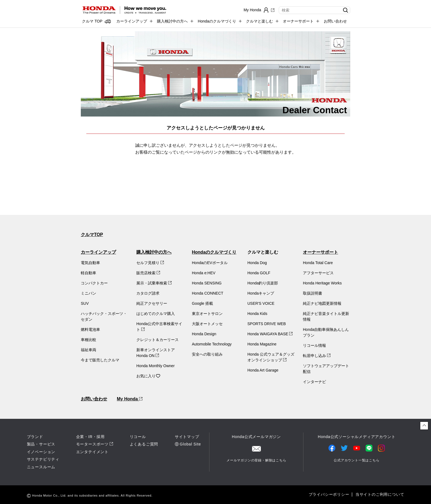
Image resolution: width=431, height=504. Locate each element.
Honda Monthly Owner (155, 366)
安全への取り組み (207, 354)
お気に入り (148, 376)
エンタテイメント (92, 452)
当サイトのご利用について (380, 494)
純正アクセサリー (152, 303)
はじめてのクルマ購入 (156, 314)
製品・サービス (41, 444)
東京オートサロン (207, 314)
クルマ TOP (92, 21)
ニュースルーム (41, 467)
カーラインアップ (98, 252)
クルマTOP (92, 235)
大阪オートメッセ (207, 324)
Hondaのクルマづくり (214, 252)
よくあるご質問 (144, 444)
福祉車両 (89, 350)
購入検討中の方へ (154, 252)
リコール (138, 437)
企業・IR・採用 (90, 437)
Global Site (190, 444)
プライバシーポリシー (329, 494)
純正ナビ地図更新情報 (322, 303)
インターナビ (314, 382)
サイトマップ (187, 437)
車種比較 (89, 340)
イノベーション (41, 452)
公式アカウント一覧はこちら (357, 460)
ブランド (35, 437)
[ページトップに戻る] (424, 426)
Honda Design (204, 334)
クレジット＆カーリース (158, 340)
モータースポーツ (92, 444)
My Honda (130, 399)
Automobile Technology (212, 344)
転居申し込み (317, 356)
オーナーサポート (321, 252)
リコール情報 (314, 345)
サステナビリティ (43, 459)
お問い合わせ (335, 21)
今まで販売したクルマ (100, 360)
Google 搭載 (202, 303)
